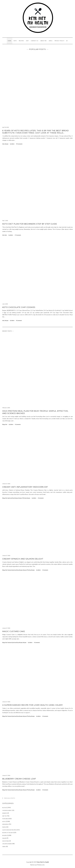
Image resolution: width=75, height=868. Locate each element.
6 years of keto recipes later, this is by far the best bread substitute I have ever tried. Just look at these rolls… (36, 132)
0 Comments (18, 424)
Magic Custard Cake (14, 631)
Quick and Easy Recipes (13, 498)
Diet (27, 41)
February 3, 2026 (6, 408)
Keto (15, 41)
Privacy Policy (59, 41)
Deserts (5, 813)
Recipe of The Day (22, 498)
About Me (44, 41)
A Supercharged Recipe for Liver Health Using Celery (33, 705)
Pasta (4, 827)
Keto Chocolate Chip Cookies (19, 307)
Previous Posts (10, 798)
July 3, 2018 (5, 304)
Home (10, 41)
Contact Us (35, 41)
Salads (4, 838)
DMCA (51, 41)
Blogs (4, 424)
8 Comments (19, 320)
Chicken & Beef (7, 810)
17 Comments (18, 235)
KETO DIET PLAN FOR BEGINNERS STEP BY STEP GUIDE (30, 224)
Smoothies (6, 841)
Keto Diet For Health (43, 862)
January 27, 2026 (6, 484)
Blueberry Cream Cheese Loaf (19, 779)
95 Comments (19, 144)
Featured (10, 570)
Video (4, 847)
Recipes (21, 41)
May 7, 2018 (5, 221)
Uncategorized (7, 844)
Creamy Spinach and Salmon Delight (23, 559)
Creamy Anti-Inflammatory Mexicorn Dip (25, 487)
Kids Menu (5, 824)
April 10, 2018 (6, 127)
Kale (31, 865)
